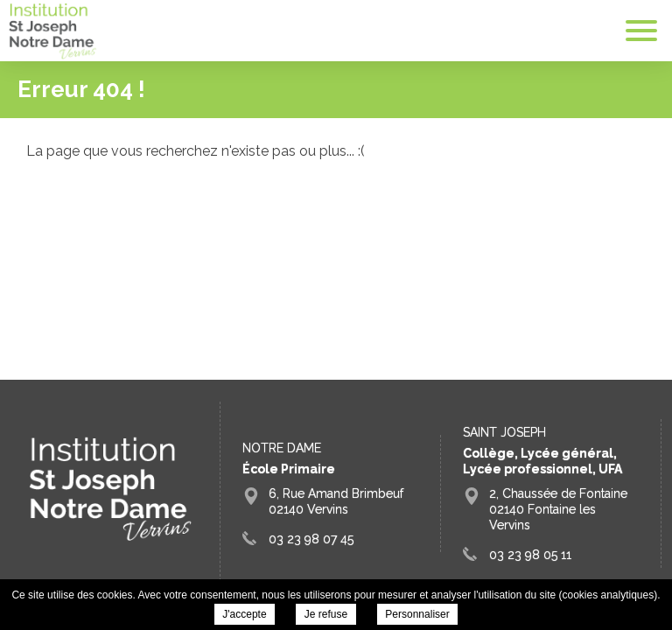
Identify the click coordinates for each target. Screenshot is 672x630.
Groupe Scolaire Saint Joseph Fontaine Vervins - (52, 31)
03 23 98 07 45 (311, 539)
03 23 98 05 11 (530, 555)
